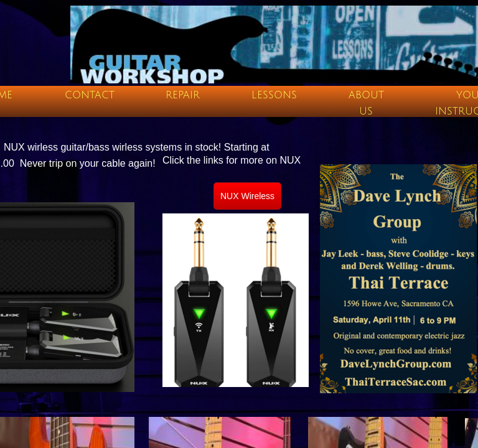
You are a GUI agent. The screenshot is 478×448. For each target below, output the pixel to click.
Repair (183, 95)
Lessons (274, 95)
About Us (366, 103)
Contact (90, 95)
